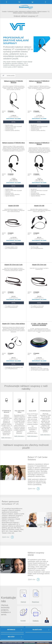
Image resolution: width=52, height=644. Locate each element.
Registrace (36, 602)
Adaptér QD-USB (39, 206)
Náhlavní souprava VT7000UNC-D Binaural (39, 82)
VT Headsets (11, 111)
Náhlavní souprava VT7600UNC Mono (14, 143)
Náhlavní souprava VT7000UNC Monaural (14, 82)
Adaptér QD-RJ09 (14, 206)
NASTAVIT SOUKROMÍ (29, 643)
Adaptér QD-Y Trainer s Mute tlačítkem (14, 324)
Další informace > (6, 438)
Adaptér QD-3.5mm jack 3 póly (14, 265)
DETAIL (13, 122)
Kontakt (23, 621)
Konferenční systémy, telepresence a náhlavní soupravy (22, 11)
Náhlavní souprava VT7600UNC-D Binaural (39, 144)
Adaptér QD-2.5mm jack (39, 265)
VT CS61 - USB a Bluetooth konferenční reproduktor (39, 324)
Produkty (4, 11)
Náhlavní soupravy (42, 11)
